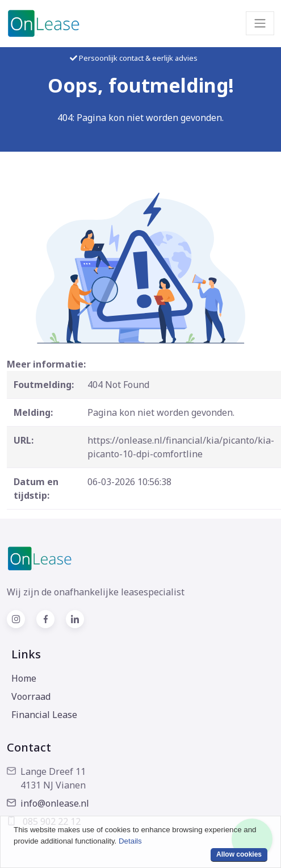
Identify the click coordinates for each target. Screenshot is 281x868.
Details (130, 841)
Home (24, 678)
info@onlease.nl (48, 803)
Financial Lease (44, 715)
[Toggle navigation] (260, 23)
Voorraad (31, 696)
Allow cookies (239, 854)
